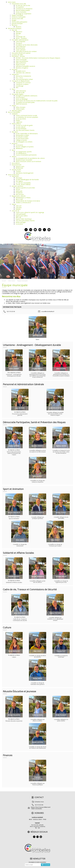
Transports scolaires (22, 84)
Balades (18, 209)
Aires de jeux (20, 194)
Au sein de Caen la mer (23, 5)
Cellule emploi (20, 109)
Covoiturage (19, 86)
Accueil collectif (20, 127)
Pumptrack (19, 193)
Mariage (18, 33)
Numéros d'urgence (22, 68)
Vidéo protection (21, 63)
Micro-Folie (19, 199)
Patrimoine (15, 176)
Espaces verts (20, 166)
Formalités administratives (20, 40)
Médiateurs (19, 148)
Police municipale (21, 60)
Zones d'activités (21, 12)
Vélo (17, 87)
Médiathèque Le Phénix (23, 198)
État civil (14, 30)
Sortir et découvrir (13, 175)
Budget (14, 20)
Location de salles (17, 55)
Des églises (19, 181)
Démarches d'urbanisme (23, 76)
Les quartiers (20, 7)
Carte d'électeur (21, 47)
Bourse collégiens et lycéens (25, 147)
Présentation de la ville (19, 4)
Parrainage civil (20, 37)
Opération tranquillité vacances (25, 66)
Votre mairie (12, 2)
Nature (14, 204)
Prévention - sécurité (18, 56)
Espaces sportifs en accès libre (25, 188)
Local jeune (19, 145)
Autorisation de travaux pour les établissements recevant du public (37, 101)
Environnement (17, 165)
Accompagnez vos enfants (24, 142)
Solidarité (15, 114)
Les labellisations (21, 153)
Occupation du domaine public (25, 102)
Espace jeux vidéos (22, 216)
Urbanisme (15, 74)
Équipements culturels (19, 196)
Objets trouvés (20, 65)
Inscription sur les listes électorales (27, 45)
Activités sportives (17, 186)
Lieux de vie (15, 211)
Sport (13, 150)
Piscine (18, 189)
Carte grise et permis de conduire (26, 51)
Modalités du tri (21, 71)
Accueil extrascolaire (22, 138)
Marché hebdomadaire (23, 10)
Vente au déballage (22, 99)
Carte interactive (21, 91)
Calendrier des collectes (23, 73)
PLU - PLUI (19, 78)
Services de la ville (17, 19)
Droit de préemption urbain (24, 79)
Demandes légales (18, 94)
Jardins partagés (21, 222)
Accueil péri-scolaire (22, 137)
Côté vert (19, 206)
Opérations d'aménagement (25, 173)
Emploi (14, 106)
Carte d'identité (20, 42)
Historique (19, 178)
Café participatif (21, 214)
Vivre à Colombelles (14, 112)
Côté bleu (19, 208)
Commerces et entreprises (24, 9)
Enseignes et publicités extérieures (26, 96)
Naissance (19, 32)
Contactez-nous (39, 802)
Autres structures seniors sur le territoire (28, 161)
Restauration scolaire (22, 135)
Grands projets (16, 170)
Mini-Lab (18, 217)
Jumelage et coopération (23, 14)
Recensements (20, 48)
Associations (16, 163)
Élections (15, 25)
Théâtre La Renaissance (23, 203)
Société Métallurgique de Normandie (27, 180)
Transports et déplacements (21, 81)
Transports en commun (23, 83)
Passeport (19, 43)
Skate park (19, 191)
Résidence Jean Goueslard (24, 160)
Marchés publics (17, 111)
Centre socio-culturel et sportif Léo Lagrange (30, 212)
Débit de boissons (21, 104)
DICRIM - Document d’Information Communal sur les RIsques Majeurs (38, 58)
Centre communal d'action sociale (26, 115)
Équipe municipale (17, 15)
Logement (19, 122)
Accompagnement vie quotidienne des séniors (30, 158)
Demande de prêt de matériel (21, 53)
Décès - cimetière (21, 38)
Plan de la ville (20, 92)
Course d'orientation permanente (26, 155)
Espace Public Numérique (24, 219)
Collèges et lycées (21, 140)
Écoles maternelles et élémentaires (27, 134)
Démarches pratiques (15, 28)
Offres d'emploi (20, 107)
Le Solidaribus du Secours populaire (27, 117)
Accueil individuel (21, 129)
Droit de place (20, 97)
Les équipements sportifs (24, 152)
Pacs (17, 35)
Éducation (15, 132)
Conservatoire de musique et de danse (28, 201)
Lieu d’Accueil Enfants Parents (25, 130)
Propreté (15, 69)
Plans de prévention (22, 61)
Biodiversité (19, 168)
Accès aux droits (21, 119)
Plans (13, 89)
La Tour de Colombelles (23, 183)
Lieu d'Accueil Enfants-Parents (25, 221)
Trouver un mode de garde (24, 125)
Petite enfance (16, 124)
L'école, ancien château (23, 184)
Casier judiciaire (21, 50)
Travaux (18, 171)
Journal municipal (17, 23)
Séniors (14, 157)
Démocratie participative (19, 22)
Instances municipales (19, 17)
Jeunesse (15, 143)
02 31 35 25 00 (39, 805)
